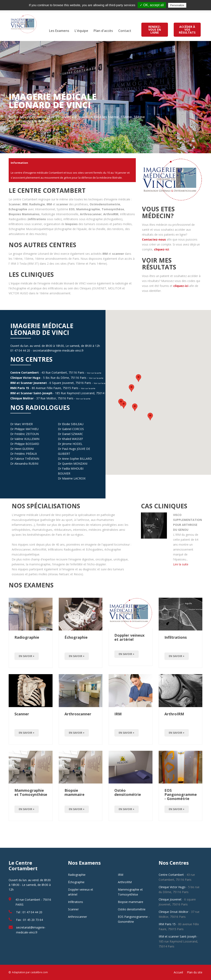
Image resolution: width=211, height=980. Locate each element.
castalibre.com (39, 972)
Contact (125, 31)
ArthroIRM (174, 714)
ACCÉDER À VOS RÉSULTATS (187, 30)
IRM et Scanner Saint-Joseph (31, 393)
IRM (118, 714)
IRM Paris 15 (167, 924)
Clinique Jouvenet (170, 899)
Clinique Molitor (22, 398)
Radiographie (27, 637)
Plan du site (195, 972)
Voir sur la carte (94, 373)
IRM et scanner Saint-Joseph (178, 936)
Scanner (22, 714)
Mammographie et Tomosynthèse (31, 792)
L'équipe (81, 31)
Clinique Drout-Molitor (173, 912)
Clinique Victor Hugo (25, 378)
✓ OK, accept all (152, 5)
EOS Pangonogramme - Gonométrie (181, 794)
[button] (131, 388)
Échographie (76, 637)
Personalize (177, 5)
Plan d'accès (103, 31)
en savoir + (27, 656)
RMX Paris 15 (20, 388)
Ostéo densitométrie (128, 792)
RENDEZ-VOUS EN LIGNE (155, 30)
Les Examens (59, 31)
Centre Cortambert (25, 372)
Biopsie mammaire (74, 792)
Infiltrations (176, 637)
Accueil (178, 972)
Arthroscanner (78, 714)
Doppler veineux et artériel (129, 637)
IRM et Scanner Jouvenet (29, 383)
